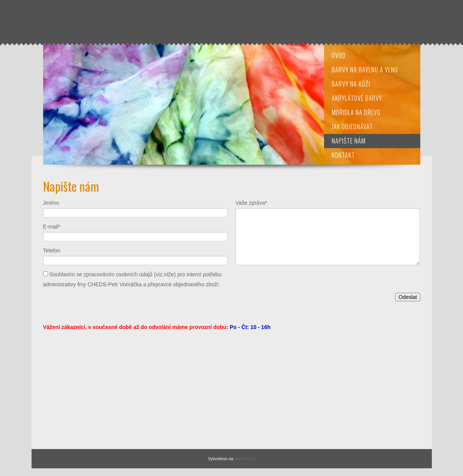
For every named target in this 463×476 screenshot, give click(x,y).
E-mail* (52, 227)
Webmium (245, 459)
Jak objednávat (352, 127)
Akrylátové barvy (357, 98)
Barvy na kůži (351, 84)
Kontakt (343, 155)
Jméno (51, 203)
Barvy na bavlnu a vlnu (365, 70)
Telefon (52, 251)
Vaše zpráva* (251, 203)
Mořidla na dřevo (356, 112)
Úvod (339, 55)
